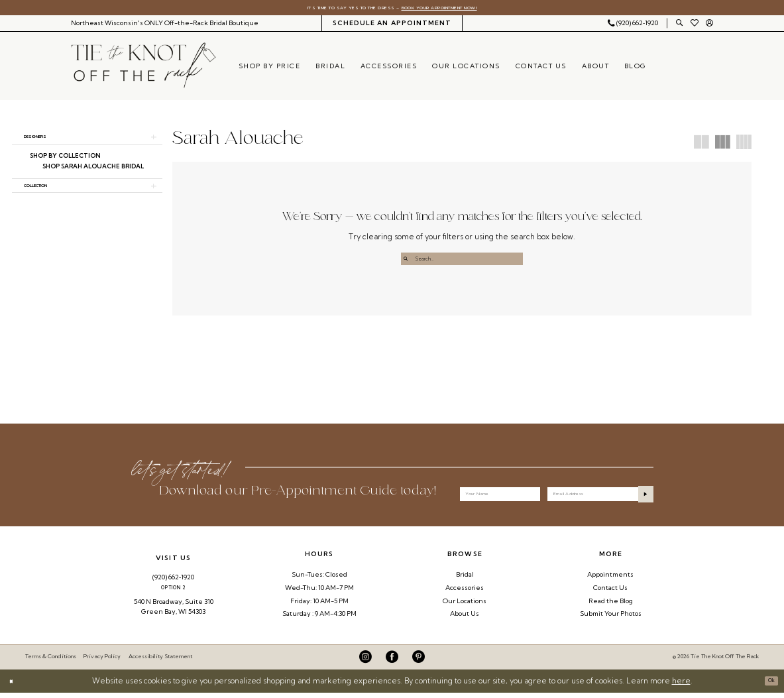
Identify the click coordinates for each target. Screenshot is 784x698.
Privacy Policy (102, 662)
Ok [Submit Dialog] (767, 686)
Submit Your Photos (611, 619)
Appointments (610, 580)
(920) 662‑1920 (173, 582)
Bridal (465, 580)
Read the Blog (611, 606)
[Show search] (679, 26)
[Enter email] (600, 496)
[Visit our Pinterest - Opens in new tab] (419, 662)
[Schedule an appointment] (392, 26)
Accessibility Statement (160, 662)
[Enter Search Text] (462, 262)
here (681, 686)
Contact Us (610, 593)
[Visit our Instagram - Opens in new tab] (365, 662)
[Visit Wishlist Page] (694, 26)
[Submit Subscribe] (642, 496)
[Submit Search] (408, 262)
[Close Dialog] (14, 686)
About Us (465, 619)
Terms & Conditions (51, 662)
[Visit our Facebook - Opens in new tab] (392, 662)
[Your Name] (500, 496)
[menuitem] (164, 26)
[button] (710, 26)
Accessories (465, 593)
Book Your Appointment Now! (460, 9)
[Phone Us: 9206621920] (633, 26)
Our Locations (465, 606)
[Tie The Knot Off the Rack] (143, 69)
